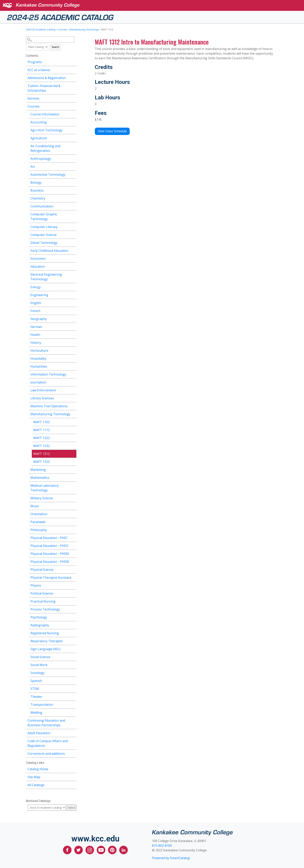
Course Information (45, 114)
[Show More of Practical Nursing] (73, 601)
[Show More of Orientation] (73, 513)
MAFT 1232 (41, 446)
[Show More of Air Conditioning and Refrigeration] (73, 146)
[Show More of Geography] (73, 318)
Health (35, 335)
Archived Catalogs (38, 801)
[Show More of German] (73, 326)
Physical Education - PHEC (49, 538)
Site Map (34, 777)
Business (37, 190)
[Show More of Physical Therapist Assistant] (73, 577)
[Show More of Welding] (73, 712)
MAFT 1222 (41, 438)
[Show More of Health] (73, 334)
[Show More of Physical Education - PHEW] (73, 561)
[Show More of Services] (73, 98)
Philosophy (39, 530)
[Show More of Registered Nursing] (73, 633)
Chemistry (38, 198)
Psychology (39, 617)
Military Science (42, 498)
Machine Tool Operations (49, 406)
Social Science (40, 657)
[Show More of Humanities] (73, 366)
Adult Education (39, 733)
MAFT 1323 (41, 462)
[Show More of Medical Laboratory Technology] (73, 485)
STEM (35, 689)
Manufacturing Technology (84, 30)
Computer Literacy (44, 227)
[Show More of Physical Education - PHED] (73, 545)
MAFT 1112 (41, 430)
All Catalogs (36, 785)
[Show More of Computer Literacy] (73, 226)
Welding (36, 712)
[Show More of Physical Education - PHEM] (73, 553)
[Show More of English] (73, 302)
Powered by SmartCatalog (171, 858)
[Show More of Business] (73, 190)
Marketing (38, 470)
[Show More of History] (73, 342)
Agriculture (39, 138)
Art (33, 167)
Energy (36, 287)
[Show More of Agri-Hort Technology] (73, 130)
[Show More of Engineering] (73, 294)
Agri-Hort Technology (46, 130)
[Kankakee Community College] (155, 5)
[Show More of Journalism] (73, 382)
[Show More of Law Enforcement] (73, 390)
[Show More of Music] (73, 506)
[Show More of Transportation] (73, 704)
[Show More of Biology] (73, 182)
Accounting (39, 122)
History (36, 343)
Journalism (38, 382)
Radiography (40, 625)
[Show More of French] (73, 310)
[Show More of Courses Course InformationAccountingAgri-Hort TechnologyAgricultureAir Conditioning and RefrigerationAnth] (73, 106)
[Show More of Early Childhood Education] (73, 250)
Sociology (37, 673)
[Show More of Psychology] (73, 617)
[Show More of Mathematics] (73, 477)
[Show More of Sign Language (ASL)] (73, 648)
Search (55, 47)
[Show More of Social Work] (73, 664)
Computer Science (44, 235)
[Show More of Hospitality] (73, 358)
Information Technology (48, 374)
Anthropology (41, 159)
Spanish (36, 681)
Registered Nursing (45, 633)
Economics (38, 259)
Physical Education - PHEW (50, 562)
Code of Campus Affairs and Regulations (48, 743)
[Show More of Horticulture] (73, 350)
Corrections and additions (46, 754)
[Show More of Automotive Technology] (73, 174)
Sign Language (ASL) (45, 649)
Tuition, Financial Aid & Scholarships (44, 88)
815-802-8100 (162, 846)
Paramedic (38, 522)
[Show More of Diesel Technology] (73, 242)
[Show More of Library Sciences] (73, 398)
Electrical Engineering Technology (46, 277)
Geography (39, 319)
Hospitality (38, 358)
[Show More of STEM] (73, 688)
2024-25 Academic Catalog (60, 17)
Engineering (39, 295)
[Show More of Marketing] (73, 469)
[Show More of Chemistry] (73, 198)
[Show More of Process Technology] (73, 609)
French (35, 311)
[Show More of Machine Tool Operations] (73, 406)
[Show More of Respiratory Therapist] (73, 641)
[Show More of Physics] (73, 585)
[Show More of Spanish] (73, 680)
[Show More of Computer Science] (73, 234)
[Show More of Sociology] (73, 672)
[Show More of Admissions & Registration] (73, 77)
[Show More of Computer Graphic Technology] (73, 214)
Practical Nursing (43, 601)
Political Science (42, 593)
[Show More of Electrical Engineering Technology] (73, 274)
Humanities (39, 366)
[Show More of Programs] (73, 61)
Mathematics (40, 478)
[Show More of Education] (73, 266)
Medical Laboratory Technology (45, 488)
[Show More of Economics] (73, 258)
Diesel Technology (44, 243)
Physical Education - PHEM (50, 554)
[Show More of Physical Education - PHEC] (73, 537)
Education (38, 266)
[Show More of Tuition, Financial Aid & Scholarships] (73, 85)
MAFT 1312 (41, 454)
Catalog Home (38, 769)
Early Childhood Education (49, 251)
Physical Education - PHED (49, 546)
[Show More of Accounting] (73, 122)
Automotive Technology (48, 174)
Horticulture (39, 351)
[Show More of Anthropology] (73, 158)
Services (33, 98)
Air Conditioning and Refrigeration (45, 148)
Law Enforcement (43, 390)
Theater (36, 697)
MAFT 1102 (41, 422)
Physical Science (42, 570)
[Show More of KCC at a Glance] (73, 69)
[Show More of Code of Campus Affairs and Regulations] (73, 740)
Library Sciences (42, 398)
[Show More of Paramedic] (73, 521)
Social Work (39, 665)
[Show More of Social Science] (73, 656)
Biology (36, 182)
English (36, 303)
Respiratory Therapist (47, 641)
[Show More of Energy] (73, 287)
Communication (42, 206)
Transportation (42, 705)
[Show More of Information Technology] (73, 374)
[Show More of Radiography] (73, 625)
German (36, 327)
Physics (36, 585)
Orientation (39, 514)
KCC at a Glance (39, 70)
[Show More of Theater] (73, 696)
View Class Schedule (112, 131)
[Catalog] (47, 808)
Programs (35, 62)
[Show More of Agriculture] (73, 138)
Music (35, 506)
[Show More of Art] (73, 166)
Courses (63, 30)
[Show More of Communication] (73, 206)
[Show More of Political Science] (73, 593)
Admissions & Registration (47, 78)
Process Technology (45, 609)
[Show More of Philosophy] (73, 529)
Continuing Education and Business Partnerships (46, 723)
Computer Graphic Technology (44, 217)
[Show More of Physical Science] (73, 569)
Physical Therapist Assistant (51, 578)
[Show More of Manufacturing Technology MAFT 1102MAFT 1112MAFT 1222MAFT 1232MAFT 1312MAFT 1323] (73, 414)
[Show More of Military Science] (73, 498)
